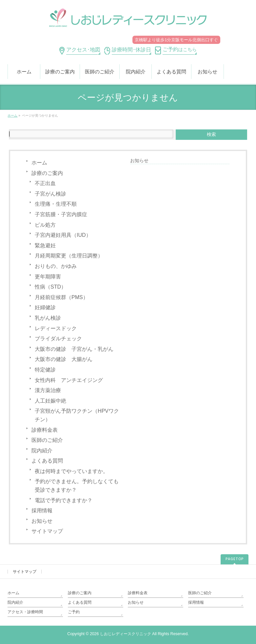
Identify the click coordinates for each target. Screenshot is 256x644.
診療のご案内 (47, 173)
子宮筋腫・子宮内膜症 (61, 214)
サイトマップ (47, 531)
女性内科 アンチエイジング (69, 380)
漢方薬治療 (48, 390)
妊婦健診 (45, 307)
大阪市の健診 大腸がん (64, 359)
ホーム (39, 163)
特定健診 (45, 370)
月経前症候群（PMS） (61, 297)
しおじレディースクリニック (126, 634)
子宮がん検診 (50, 194)
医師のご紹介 (47, 440)
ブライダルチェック (58, 339)
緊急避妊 (45, 246)
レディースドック (56, 328)
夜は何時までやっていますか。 (71, 471)
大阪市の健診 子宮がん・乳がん (74, 349)
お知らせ (42, 521)
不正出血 (45, 183)
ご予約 (74, 612)
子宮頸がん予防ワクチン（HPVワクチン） (77, 415)
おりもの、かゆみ (56, 266)
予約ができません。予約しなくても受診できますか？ (77, 486)
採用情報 (42, 511)
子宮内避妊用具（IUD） (63, 235)
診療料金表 (45, 430)
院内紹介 (42, 451)
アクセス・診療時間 (25, 612)
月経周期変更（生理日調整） (69, 256)
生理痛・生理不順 (56, 204)
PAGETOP (235, 559)
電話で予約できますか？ (64, 500)
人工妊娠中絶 (50, 401)
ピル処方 (45, 225)
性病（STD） (50, 287)
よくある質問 (47, 461)
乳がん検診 (48, 318)
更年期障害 (48, 277)
